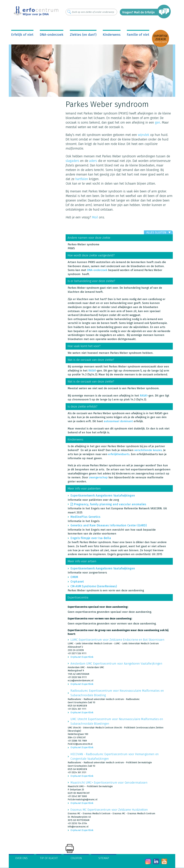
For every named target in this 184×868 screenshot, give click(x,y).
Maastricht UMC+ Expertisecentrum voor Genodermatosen (109, 783)
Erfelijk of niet (22, 35)
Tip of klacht (49, 858)
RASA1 (92, 371)
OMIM (74, 577)
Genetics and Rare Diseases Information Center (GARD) (109, 525)
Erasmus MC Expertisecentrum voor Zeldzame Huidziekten (109, 810)
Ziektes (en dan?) (83, 35)
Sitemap (104, 858)
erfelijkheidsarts (119, 454)
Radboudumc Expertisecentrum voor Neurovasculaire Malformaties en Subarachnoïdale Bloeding (117, 693)
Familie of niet (138, 35)
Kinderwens (112, 35)
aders (93, 161)
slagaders (72, 161)
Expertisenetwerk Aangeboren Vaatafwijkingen (103, 496)
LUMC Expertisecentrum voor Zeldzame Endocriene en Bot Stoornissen (117, 640)
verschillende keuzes (148, 450)
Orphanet (77, 582)
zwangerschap (98, 477)
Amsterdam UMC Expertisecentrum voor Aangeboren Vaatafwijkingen (116, 664)
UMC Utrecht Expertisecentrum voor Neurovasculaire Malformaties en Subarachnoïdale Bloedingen (117, 721)
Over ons (21, 858)
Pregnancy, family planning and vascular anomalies (110, 504)
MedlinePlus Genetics (85, 517)
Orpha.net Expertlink (82, 657)
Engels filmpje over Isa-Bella (91, 538)
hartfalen (82, 179)
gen (158, 122)
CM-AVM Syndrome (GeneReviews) (94, 586)
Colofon (76, 858)
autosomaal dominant (118, 421)
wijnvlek (144, 135)
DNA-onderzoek (52, 35)
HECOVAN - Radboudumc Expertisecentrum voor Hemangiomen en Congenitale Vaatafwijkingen (115, 756)
